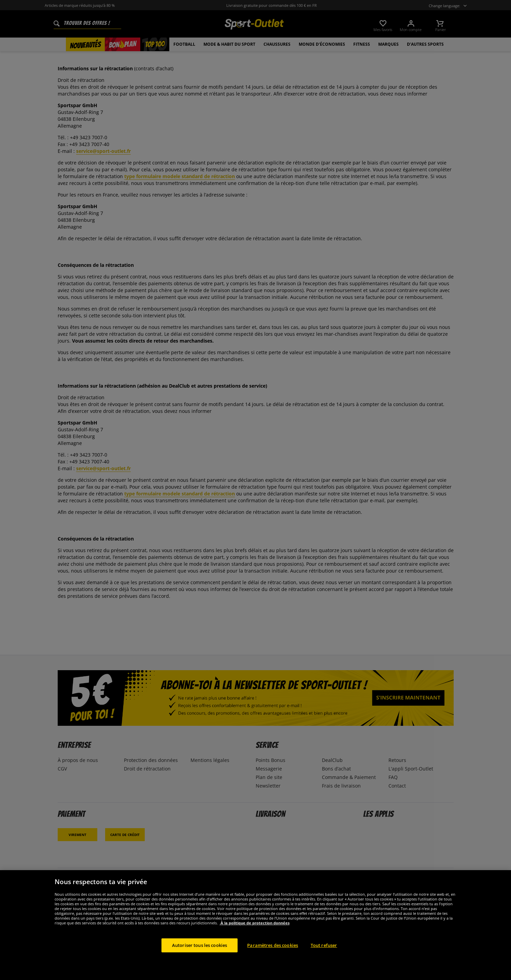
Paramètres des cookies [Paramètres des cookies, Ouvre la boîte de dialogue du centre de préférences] (273, 957)
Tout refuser (324, 957)
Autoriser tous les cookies (200, 957)
